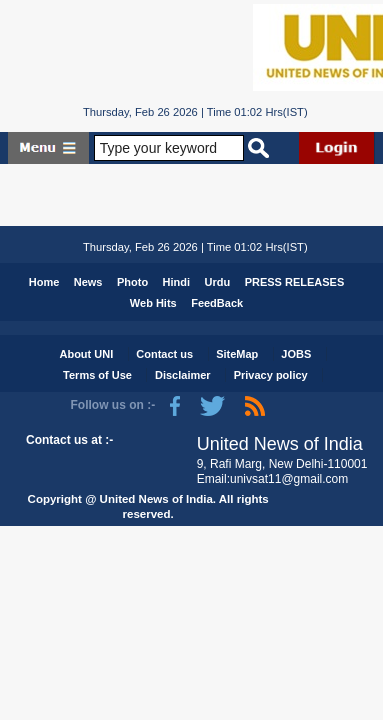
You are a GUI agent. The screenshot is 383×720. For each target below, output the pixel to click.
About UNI (86, 354)
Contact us (164, 354)
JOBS (296, 354)
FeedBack (217, 303)
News (88, 282)
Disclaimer (183, 375)
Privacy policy (271, 375)
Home (44, 282)
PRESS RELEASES (295, 282)
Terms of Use (97, 375)
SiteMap (237, 354)
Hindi (177, 282)
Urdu (218, 282)
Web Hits (153, 303)
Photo (132, 282)
